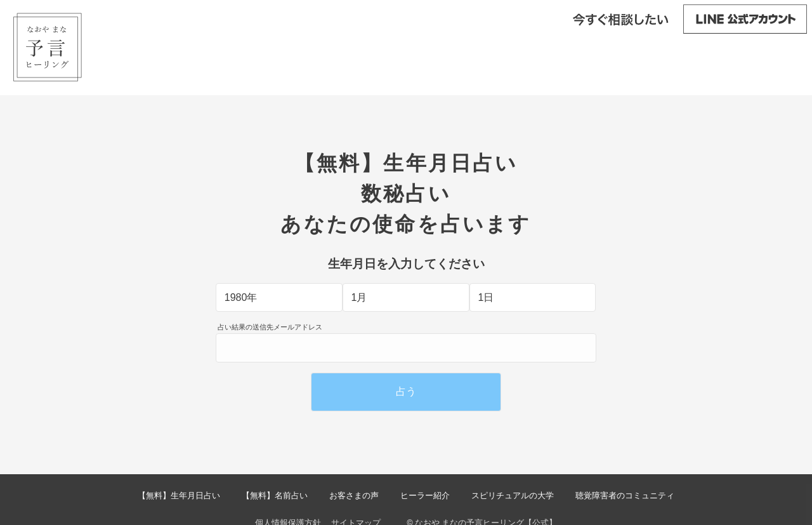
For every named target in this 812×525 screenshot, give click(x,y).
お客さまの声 (354, 495)
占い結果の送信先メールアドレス (270, 327)
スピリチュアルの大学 (513, 495)
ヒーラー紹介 (425, 495)
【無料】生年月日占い (179, 495)
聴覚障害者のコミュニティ (625, 495)
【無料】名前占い (275, 495)
